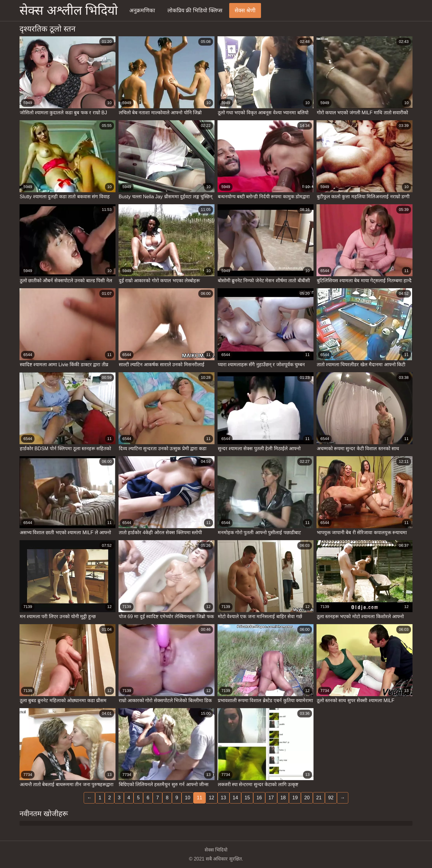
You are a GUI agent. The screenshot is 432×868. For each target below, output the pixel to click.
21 (319, 798)
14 (235, 798)
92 (331, 798)
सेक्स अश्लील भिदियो (69, 10)
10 (187, 798)
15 (247, 798)
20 (307, 798)
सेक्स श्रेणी (245, 10)
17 (271, 798)
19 (295, 798)
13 (223, 798)
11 (199, 798)
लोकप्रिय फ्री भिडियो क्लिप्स (195, 10)
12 (211, 798)
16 (259, 798)
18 (283, 798)
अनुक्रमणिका (142, 10)
